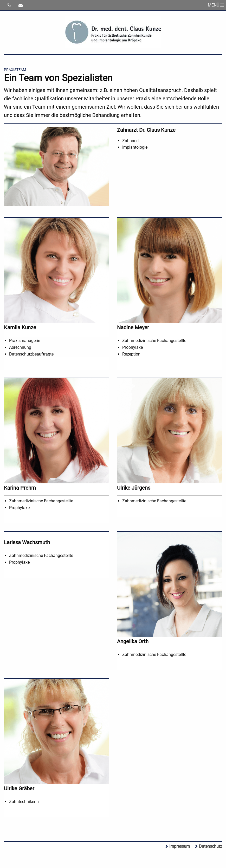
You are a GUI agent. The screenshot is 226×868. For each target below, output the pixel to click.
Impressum (180, 846)
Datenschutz (211, 846)
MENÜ (216, 5)
